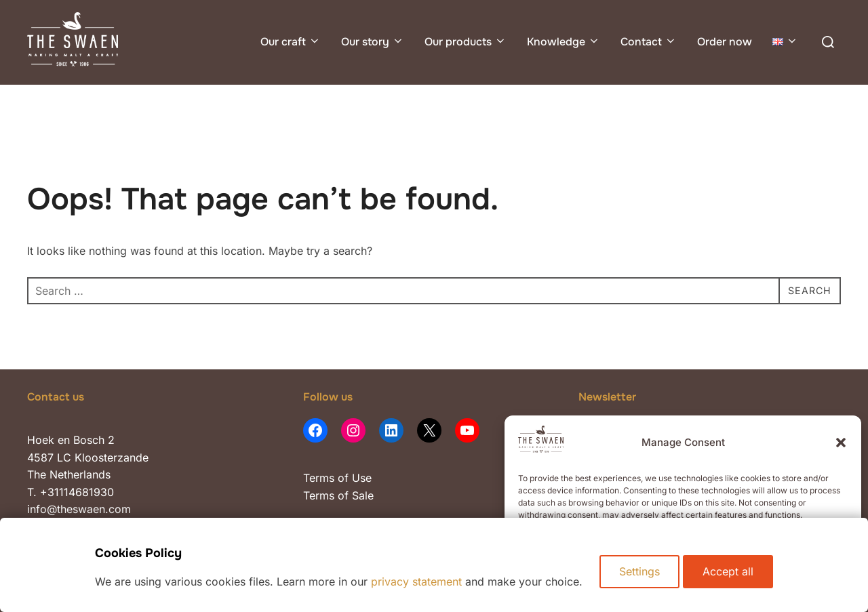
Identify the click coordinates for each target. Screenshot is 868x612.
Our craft (291, 42)
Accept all (731, 575)
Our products (466, 42)
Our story (373, 42)
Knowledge (564, 42)
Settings (639, 575)
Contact (649, 42)
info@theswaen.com (79, 509)
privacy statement (413, 582)
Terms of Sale (338, 495)
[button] (841, 443)
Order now (725, 42)
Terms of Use (337, 478)
